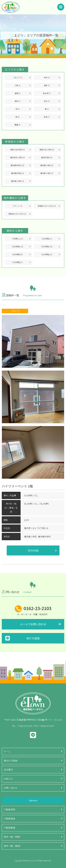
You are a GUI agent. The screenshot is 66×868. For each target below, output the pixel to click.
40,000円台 (47, 246)
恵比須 (47, 93)
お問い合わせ (11, 788)
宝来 (47, 85)
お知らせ (8, 779)
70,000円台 (17, 262)
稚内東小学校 (47, 173)
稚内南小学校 (47, 165)
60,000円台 (47, 254)
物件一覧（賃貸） (13, 846)
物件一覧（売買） (13, 837)
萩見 (47, 117)
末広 (47, 101)
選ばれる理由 (11, 760)
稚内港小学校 (18, 181)
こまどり (18, 77)
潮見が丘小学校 (47, 150)
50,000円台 (17, 254)
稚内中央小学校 (18, 157)
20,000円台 (47, 239)
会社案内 (8, 770)
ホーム (7, 751)
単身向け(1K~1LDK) (47, 206)
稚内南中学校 (17, 165)
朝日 (18, 101)
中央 (47, 77)
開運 (18, 125)
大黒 (18, 85)
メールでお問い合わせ (33, 624)
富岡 (18, 93)
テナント (18, 206)
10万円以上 (18, 239)
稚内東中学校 (18, 173)
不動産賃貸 (9, 819)
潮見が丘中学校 (18, 150)
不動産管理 (9, 828)
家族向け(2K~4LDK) (17, 214)
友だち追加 (33, 638)
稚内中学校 (47, 157)
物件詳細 (33, 550)
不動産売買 (9, 809)
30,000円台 (18, 246)
